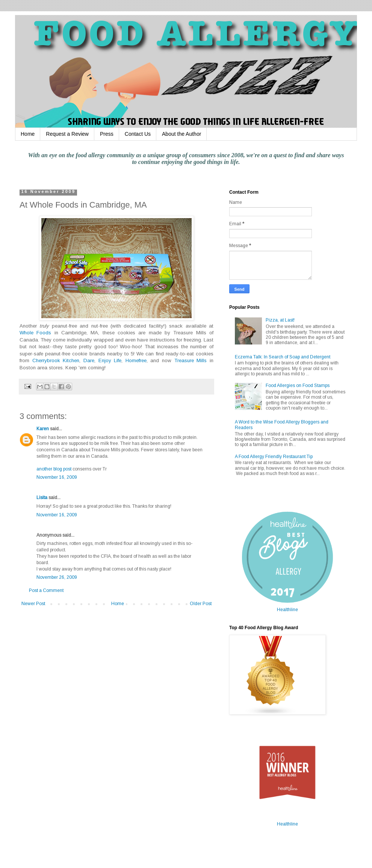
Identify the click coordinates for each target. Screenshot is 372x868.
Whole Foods (35, 333)
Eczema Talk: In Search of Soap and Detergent (283, 357)
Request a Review (67, 134)
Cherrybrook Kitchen (56, 360)
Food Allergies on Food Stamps (298, 385)
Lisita (42, 498)
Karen (43, 429)
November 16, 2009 (57, 477)
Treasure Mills (191, 360)
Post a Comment (46, 590)
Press (107, 134)
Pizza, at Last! (280, 320)
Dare (89, 360)
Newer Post (33, 604)
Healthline (287, 610)
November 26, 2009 (57, 577)
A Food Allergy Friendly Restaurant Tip (274, 457)
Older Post (201, 604)
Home (28, 134)
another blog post (54, 469)
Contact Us (138, 134)
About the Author (181, 134)
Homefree (136, 360)
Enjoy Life (110, 360)
